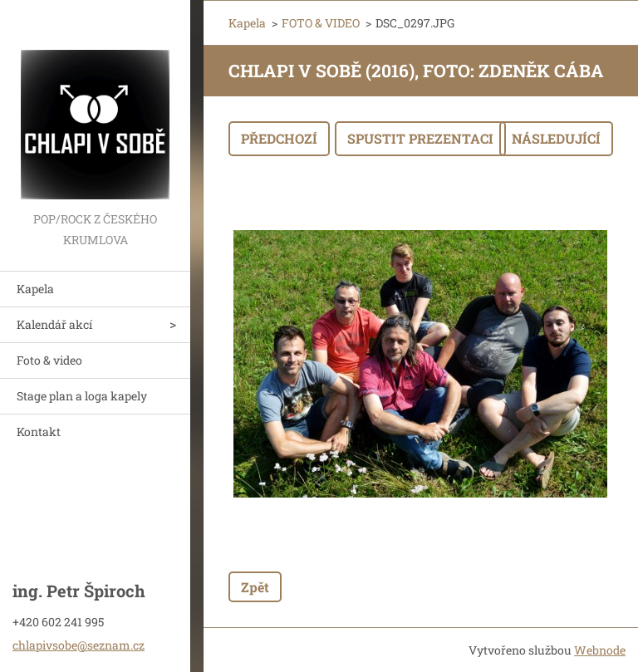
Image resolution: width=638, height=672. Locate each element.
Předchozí (279, 138)
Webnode (600, 650)
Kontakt (39, 432)
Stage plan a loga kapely (82, 396)
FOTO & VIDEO (321, 23)
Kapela (35, 289)
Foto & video (49, 360)
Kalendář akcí (54, 324)
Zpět (255, 587)
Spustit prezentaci (420, 138)
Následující (556, 138)
